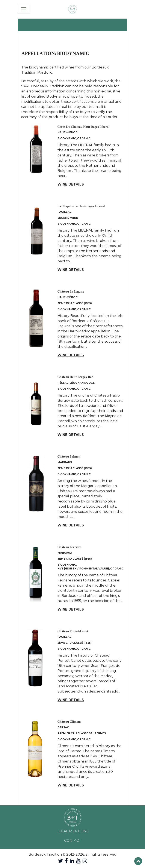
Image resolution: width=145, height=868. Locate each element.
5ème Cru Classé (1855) (75, 643)
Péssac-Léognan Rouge (76, 383)
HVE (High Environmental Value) (83, 569)
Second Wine (68, 218)
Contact (72, 841)
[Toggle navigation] (24, 9)
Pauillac (64, 212)
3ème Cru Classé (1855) (75, 303)
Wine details (71, 184)
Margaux (65, 462)
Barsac (63, 727)
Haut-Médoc (67, 132)
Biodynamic (67, 138)
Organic (84, 138)
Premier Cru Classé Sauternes (82, 733)
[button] (138, 861)
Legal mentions (72, 831)
